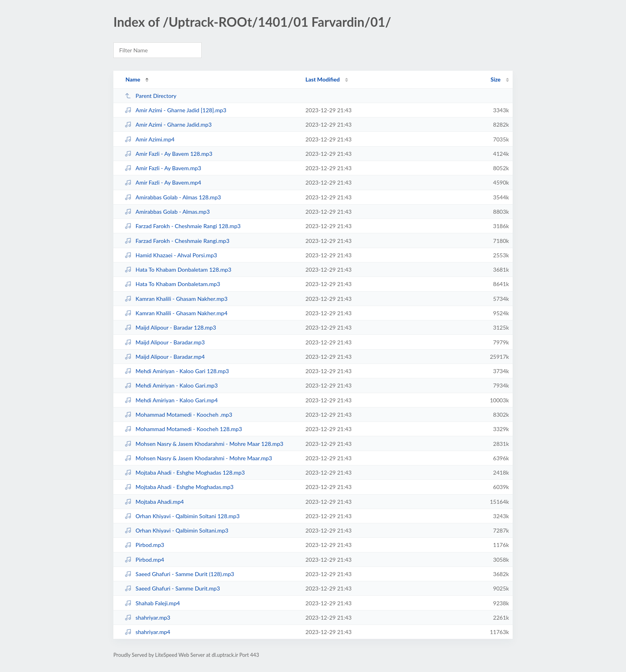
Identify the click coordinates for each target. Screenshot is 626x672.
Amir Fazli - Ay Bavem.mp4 (163, 182)
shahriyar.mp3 (147, 617)
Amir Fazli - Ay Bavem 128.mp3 (168, 154)
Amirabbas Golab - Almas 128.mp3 (173, 197)
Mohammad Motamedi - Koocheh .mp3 (178, 415)
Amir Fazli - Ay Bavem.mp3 (163, 168)
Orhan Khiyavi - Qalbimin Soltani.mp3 (176, 530)
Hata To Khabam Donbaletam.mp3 (172, 284)
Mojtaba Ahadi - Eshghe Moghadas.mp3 (179, 487)
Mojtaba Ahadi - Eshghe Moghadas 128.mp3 (185, 472)
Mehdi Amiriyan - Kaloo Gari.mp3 (171, 385)
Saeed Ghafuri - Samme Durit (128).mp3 (179, 574)
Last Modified (323, 79)
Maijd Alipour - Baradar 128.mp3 (170, 327)
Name (133, 79)
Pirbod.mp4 (144, 560)
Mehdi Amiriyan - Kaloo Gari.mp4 (171, 400)
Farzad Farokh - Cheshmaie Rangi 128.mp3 (183, 226)
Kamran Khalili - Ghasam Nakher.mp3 (176, 299)
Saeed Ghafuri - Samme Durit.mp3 (172, 588)
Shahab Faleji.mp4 (152, 603)
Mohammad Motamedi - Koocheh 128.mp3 (183, 429)
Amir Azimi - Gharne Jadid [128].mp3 (175, 110)
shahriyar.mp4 (147, 632)
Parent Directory (151, 96)
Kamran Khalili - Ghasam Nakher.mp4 (176, 313)
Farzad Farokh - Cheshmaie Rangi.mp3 (177, 241)
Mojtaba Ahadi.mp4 (154, 502)
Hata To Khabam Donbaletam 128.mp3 (178, 269)
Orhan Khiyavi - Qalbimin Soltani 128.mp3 (182, 516)
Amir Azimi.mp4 (150, 139)
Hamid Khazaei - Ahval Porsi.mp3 (171, 255)
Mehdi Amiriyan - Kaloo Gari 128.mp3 (177, 371)
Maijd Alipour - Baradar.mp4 (165, 357)
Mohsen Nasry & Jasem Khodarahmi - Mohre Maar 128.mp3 (204, 444)
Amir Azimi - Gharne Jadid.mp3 (168, 124)
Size (496, 79)
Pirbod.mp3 (144, 545)
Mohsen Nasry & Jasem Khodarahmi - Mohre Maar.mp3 (198, 458)
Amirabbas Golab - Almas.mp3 (167, 212)
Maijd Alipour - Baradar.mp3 (165, 342)
